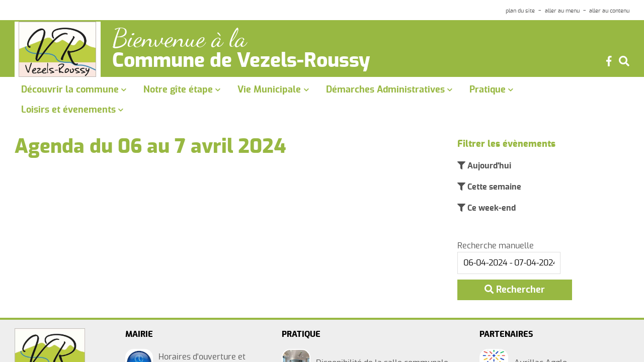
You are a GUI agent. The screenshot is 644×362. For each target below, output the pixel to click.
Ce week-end (491, 208)
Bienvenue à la (179, 38)
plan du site (520, 11)
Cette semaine (493, 187)
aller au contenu (609, 11)
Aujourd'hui (488, 166)
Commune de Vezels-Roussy (241, 61)
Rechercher (515, 290)
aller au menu (562, 11)
